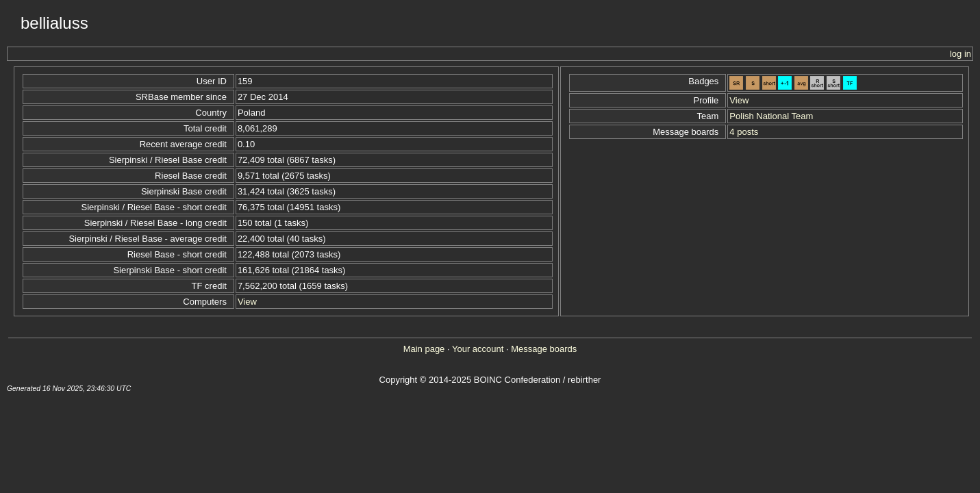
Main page (424, 349)
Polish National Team (771, 116)
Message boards (544, 349)
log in (960, 54)
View (247, 302)
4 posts (744, 132)
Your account (478, 349)
